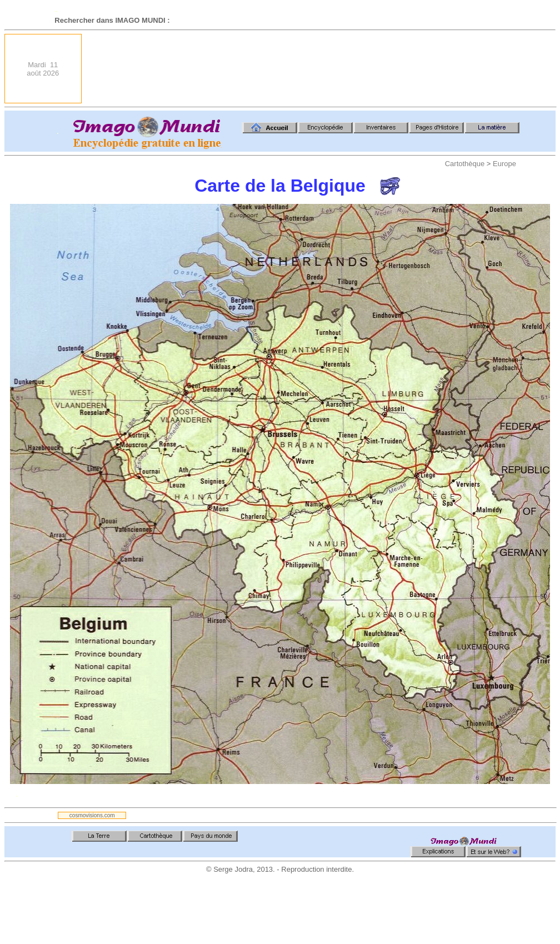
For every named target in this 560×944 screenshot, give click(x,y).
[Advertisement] (519, 69)
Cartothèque (465, 164)
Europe (504, 164)
